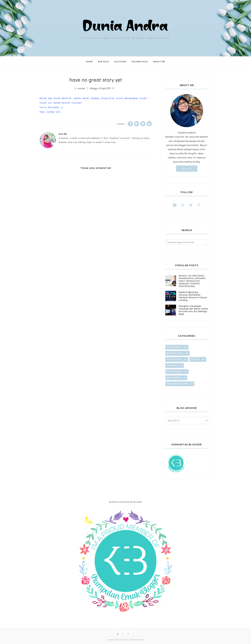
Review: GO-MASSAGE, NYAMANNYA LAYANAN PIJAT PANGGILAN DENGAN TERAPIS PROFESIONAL (192, 281)
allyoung (172, 366)
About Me (187, 169)
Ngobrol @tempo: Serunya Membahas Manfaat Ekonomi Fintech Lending (193, 296)
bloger (195, 359)
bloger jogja (174, 372)
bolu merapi (174, 378)
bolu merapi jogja (177, 384)
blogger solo (175, 353)
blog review (174, 347)
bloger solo (174, 359)
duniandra (124, 639)
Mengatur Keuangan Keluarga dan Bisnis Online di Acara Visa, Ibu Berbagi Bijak (193, 310)
